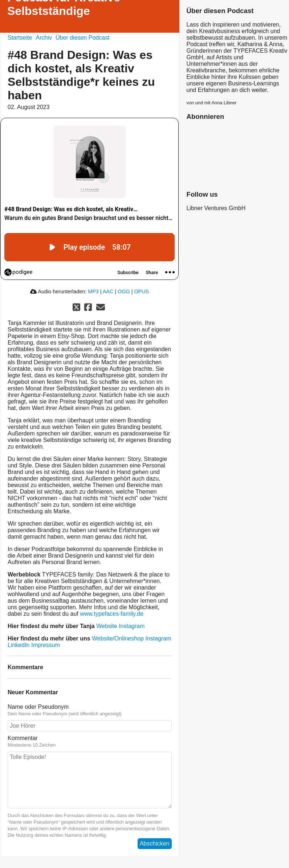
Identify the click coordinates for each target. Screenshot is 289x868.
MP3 (93, 292)
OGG (124, 292)
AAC (108, 292)
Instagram (132, 626)
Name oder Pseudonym (38, 707)
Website (107, 626)
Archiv (44, 38)
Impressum (46, 645)
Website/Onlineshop (118, 638)
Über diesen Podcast (83, 38)
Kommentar (23, 738)
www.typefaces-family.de (112, 614)
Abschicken (155, 843)
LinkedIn (19, 645)
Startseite (20, 38)
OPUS (141, 292)
